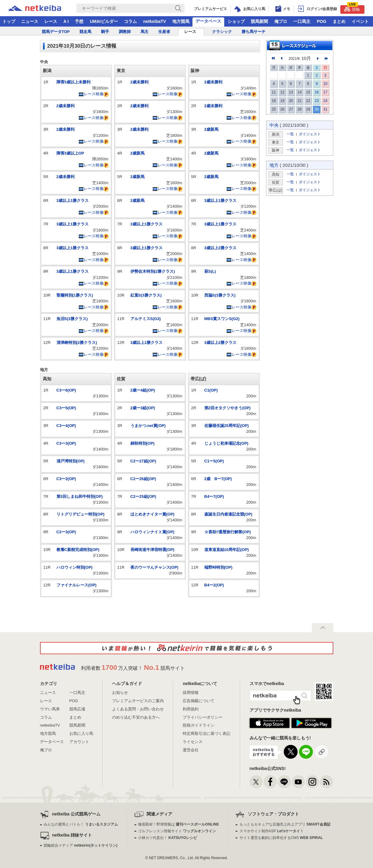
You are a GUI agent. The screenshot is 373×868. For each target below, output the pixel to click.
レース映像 (91, 94)
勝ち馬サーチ (254, 32)
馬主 (144, 32)
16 (317, 92)
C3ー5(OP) (66, 408)
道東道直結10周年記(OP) (227, 550)
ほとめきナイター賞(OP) (152, 514)
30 (317, 109)
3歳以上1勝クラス (73, 201)
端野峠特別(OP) (218, 567)
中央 (274, 125)
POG (322, 21)
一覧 (290, 134)
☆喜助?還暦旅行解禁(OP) (228, 532)
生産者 (164, 32)
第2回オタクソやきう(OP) (228, 408)
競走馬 (85, 32)
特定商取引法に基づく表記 (207, 733)
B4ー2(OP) (214, 585)
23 (317, 101)
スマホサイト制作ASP (272, 831)
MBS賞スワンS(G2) (222, 319)
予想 (79, 21)
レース (51, 21)
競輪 (352, 8)
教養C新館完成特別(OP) (78, 550)
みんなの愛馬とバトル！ (81, 824)
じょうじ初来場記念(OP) (226, 443)
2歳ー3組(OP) (143, 408)
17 (325, 92)
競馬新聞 (259, 21)
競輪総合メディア (80, 845)
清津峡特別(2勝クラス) (77, 343)
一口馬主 (302, 21)
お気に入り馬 (81, 733)
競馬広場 (77, 709)
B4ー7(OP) (214, 496)
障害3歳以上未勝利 (73, 82)
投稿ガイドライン (199, 725)
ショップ (236, 21)
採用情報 (191, 693)
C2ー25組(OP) (143, 496)
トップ (9, 21)
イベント (360, 21)
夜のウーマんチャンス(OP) (154, 567)
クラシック (222, 32)
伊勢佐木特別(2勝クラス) (153, 271)
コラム (130, 21)
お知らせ (120, 693)
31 (325, 109)
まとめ (339, 21)
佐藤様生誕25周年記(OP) (227, 426)
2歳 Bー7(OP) (218, 479)
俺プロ (281, 21)
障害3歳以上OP (70, 153)
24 (325, 101)
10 (325, 84)
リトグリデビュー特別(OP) (80, 514)
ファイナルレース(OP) (77, 585)
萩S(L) (210, 271)
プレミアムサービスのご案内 (138, 701)
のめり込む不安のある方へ (136, 717)
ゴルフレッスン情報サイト (177, 831)
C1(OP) (211, 390)
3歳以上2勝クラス (220, 248)
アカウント (79, 742)
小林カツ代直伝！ (168, 838)
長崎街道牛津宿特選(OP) (152, 550)
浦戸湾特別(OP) (71, 461)
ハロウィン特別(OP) (75, 567)
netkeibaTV (155, 21)
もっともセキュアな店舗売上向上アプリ (285, 824)
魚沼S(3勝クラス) (72, 319)
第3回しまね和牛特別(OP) (80, 496)
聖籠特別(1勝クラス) (75, 295)
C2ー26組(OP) (143, 479)
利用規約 (191, 709)
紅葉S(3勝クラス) (146, 295)
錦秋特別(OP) (143, 443)
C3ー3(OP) (66, 443)
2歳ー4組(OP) (143, 390)
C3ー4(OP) (66, 426)
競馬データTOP (56, 32)
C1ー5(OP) (214, 461)
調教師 (125, 32)
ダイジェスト (310, 134)
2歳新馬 (137, 153)
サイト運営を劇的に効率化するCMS (281, 838)
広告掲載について (199, 701)
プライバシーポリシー (203, 717)
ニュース (30, 21)
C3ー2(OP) (66, 479)
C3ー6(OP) (66, 390)
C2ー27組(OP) (143, 461)
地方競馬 (181, 21)
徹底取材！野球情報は (179, 824)
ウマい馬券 (50, 709)
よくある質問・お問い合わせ (138, 709)
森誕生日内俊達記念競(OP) (228, 514)
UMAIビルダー (104, 21)
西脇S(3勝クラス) (220, 295)
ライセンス (193, 742)
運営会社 (191, 750)
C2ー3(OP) (66, 532)
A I (66, 21)
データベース (208, 21)
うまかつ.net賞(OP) (148, 426)
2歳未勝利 (66, 106)
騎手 (105, 32)
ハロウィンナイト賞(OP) (152, 532)
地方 (274, 165)
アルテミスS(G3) (146, 319)
